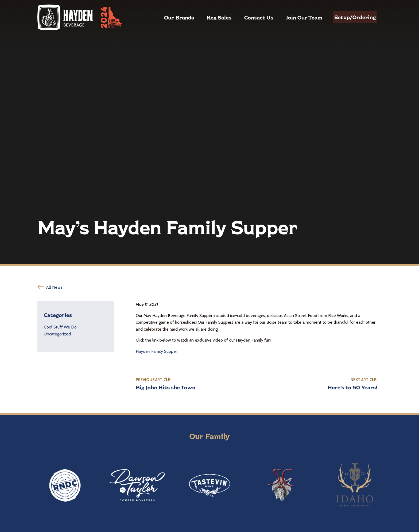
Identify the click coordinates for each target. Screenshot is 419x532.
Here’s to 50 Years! (352, 387)
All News (54, 287)
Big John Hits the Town (166, 387)
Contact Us (249, 17)
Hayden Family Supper (156, 351)
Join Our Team (294, 17)
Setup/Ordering (350, 17)
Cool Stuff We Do (60, 327)
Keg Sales (209, 17)
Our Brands (169, 17)
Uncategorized (57, 334)
